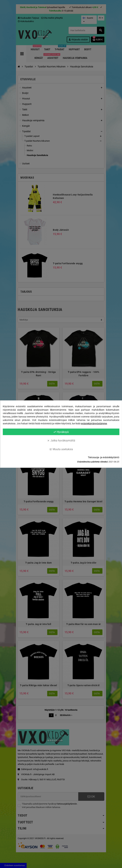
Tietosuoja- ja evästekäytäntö (104, 457)
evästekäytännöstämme (94, 423)
